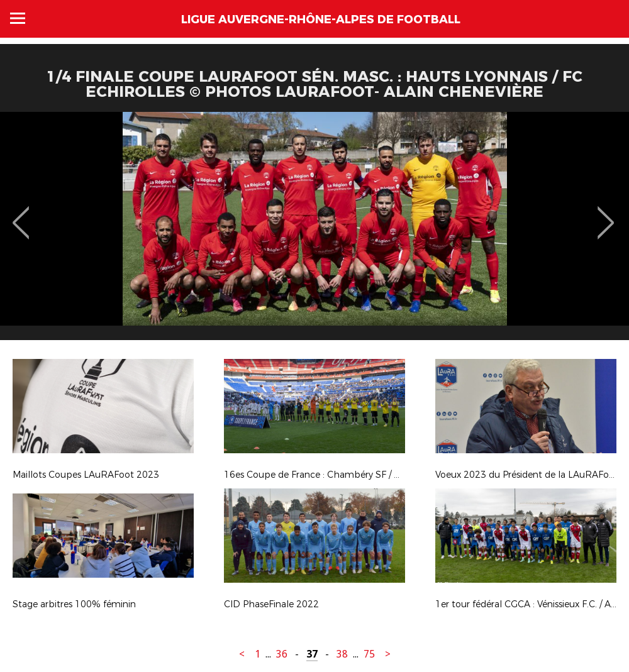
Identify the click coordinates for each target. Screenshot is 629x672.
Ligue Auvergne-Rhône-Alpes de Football (321, 19)
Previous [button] (21, 214)
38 (342, 654)
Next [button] (606, 214)
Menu (18, 18)
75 (369, 654)
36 (282, 654)
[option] (314, 231)
